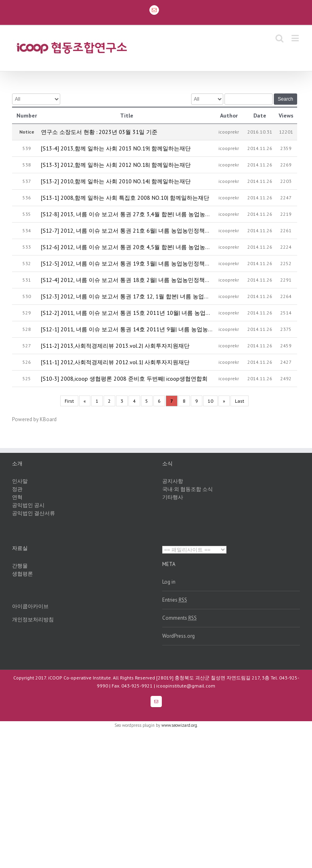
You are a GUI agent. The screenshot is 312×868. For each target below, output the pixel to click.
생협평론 (22, 574)
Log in (169, 582)
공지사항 (173, 481)
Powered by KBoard (34, 419)
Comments (179, 618)
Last (240, 401)
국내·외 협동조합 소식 (188, 489)
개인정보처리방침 (33, 620)
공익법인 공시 (28, 505)
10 (210, 401)
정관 (17, 489)
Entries (175, 600)
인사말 (20, 481)
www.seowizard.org (179, 725)
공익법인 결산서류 (34, 513)
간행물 (20, 566)
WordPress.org (178, 636)
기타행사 (173, 497)
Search (285, 99)
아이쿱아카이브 (30, 606)
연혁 (17, 497)
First (69, 401)
